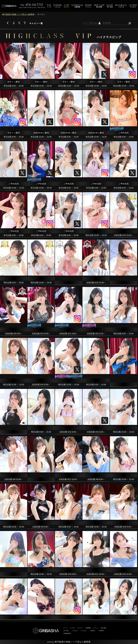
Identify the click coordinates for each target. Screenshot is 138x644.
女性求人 (93, 631)
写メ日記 (110, 6)
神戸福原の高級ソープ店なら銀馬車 (73, 642)
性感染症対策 (67, 633)
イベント (88, 6)
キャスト (67, 6)
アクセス (133, 6)
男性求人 (101, 631)
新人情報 (99, 6)
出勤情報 (77, 6)
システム (58, 6)
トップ (49, 6)
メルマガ (121, 6)
